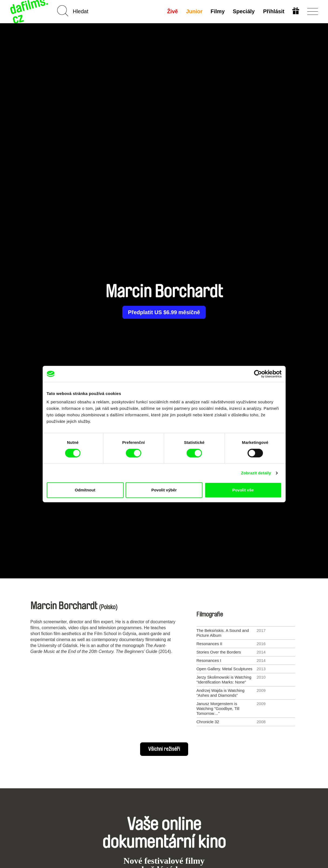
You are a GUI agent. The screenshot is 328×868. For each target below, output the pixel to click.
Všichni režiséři (164, 749)
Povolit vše (243, 490)
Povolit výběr (164, 490)
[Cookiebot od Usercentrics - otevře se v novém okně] (258, 374)
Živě (173, 11)
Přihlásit (274, 11)
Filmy (218, 11)
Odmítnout (85, 490)
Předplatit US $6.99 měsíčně (164, 312)
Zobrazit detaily (256, 473)
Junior (194, 11)
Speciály (244, 11)
